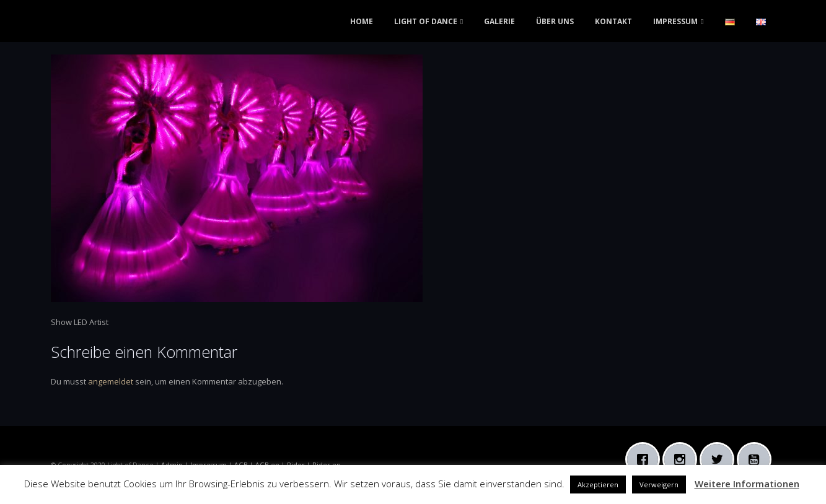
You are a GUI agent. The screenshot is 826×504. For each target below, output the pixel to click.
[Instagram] (683, 459)
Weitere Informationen (747, 484)
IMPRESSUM (675, 21)
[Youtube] (757, 459)
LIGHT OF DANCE (426, 21)
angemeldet (111, 381)
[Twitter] (720, 459)
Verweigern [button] (659, 484)
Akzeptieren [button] (598, 484)
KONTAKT (613, 21)
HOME (362, 21)
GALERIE (499, 21)
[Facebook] (646, 459)
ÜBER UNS (555, 21)
